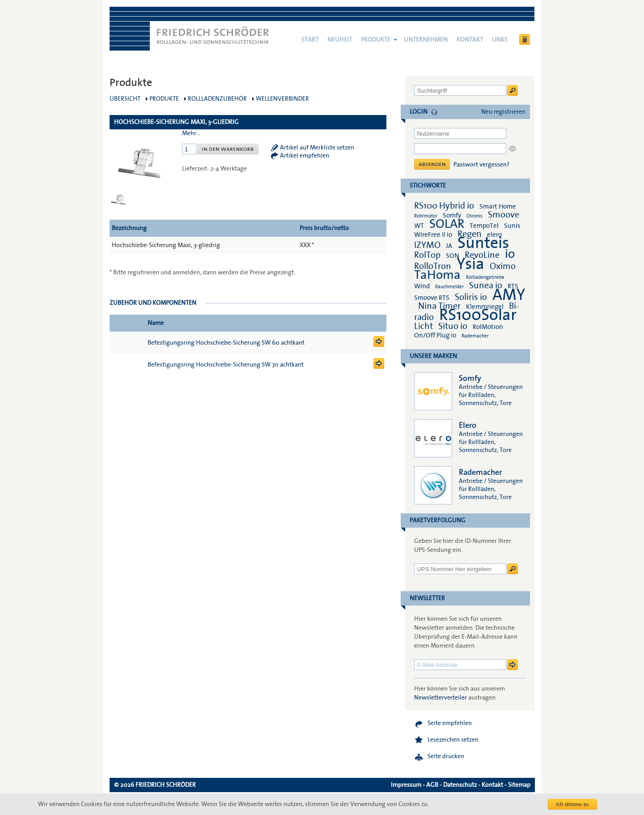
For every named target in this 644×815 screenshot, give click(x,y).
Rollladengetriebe (485, 277)
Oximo (503, 266)
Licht (424, 326)
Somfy (452, 215)
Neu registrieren (503, 112)
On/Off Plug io (435, 335)
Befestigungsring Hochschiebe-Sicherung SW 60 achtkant (226, 343)
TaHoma (437, 275)
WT (419, 226)
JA (450, 246)
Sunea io (486, 286)
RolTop (427, 255)
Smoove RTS (432, 298)
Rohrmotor (426, 216)
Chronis (475, 216)
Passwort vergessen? (481, 165)
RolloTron (433, 266)
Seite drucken (446, 756)
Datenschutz (460, 785)
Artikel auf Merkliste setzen (317, 148)
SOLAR (447, 224)
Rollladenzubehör (217, 99)
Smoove (504, 215)
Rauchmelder (449, 287)
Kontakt (470, 40)
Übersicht (125, 99)
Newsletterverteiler (441, 698)
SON (453, 256)
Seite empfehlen (450, 723)
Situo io (453, 326)
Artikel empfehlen (305, 156)
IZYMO (427, 245)
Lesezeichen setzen (453, 740)
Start (310, 40)
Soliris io (471, 297)
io (510, 254)
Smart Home (498, 206)
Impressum (406, 785)
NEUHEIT (340, 40)
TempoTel (484, 226)
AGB (432, 785)
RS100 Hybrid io (444, 206)
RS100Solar (478, 315)
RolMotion (488, 327)
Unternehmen (426, 40)
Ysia (470, 264)
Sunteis (483, 243)
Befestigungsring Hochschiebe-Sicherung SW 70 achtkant (226, 365)
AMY (509, 295)
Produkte (376, 40)
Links (500, 40)
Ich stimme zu (573, 804)
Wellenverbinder (282, 99)
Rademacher (475, 336)
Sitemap (519, 785)
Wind (422, 286)
